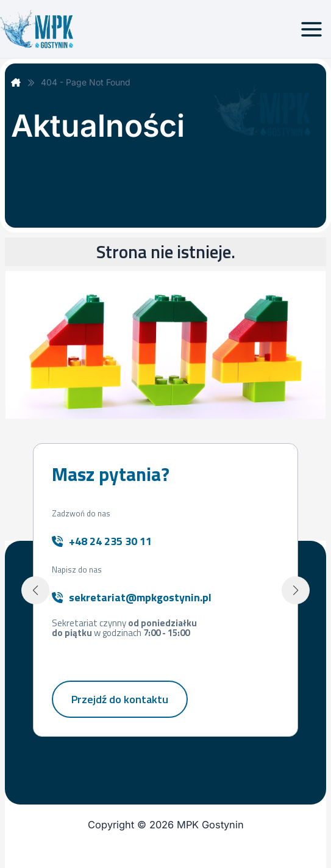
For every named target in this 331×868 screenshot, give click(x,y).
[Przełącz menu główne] (311, 29)
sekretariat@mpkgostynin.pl (140, 597)
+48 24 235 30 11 (110, 541)
